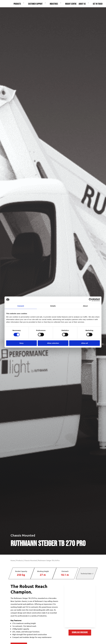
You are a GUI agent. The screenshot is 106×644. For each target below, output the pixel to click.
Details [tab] (53, 306)
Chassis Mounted (23, 535)
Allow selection (53, 343)
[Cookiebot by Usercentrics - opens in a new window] (90, 300)
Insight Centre (71, 4)
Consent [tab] (21, 306)
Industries (56, 4)
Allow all (85, 343)
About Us (84, 4)
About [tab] (85, 306)
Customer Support (38, 4)
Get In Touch (98, 4)
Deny (21, 343)
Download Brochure (80, 632)
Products (19, 4)
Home (13, 560)
